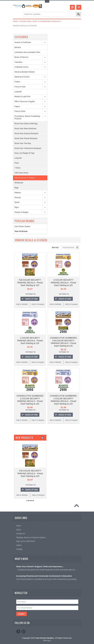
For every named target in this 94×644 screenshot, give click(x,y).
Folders (17, 82)
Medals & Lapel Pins (22, 97)
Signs (17, 207)
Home (15, 21)
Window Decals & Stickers (25, 178)
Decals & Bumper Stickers (25, 72)
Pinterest (24, 632)
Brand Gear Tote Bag (23, 143)
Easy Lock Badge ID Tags (24, 153)
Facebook (18, 632)
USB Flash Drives (21, 173)
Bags (16, 188)
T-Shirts (18, 168)
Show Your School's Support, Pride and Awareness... (40, 567)
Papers (17, 106)
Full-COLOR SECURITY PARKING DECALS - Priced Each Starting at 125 (30, 282)
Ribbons (18, 193)
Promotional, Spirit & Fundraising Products (40, 21)
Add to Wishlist (22, 304)
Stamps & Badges (22, 212)
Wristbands (19, 183)
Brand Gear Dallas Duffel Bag (26, 124)
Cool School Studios (22, 226)
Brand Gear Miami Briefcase (25, 129)
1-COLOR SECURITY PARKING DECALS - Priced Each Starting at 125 (30, 340)
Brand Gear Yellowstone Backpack (28, 148)
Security (18, 198)
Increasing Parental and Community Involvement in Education (44, 576)
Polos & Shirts (20, 111)
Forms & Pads (20, 87)
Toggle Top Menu (47, 2)
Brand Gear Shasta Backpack (26, 138)
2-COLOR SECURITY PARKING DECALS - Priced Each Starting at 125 (63, 282)
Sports (17, 202)
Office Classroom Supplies (25, 102)
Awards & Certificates (23, 42)
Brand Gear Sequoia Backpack (27, 133)
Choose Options (31, 299)
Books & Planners (21, 57)
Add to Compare (38, 304)
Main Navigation (15, 14)
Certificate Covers (21, 67)
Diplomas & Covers (22, 77)
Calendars (19, 62)
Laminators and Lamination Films (27, 52)
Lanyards (18, 92)
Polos (17, 163)
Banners (18, 47)
